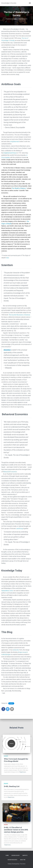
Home (7, 855)
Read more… (23, 772)
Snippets (25, 855)
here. (7, 258)
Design (6, 825)
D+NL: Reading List (12, 786)
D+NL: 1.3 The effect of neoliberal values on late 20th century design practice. (16, 830)
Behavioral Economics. (10, 472)
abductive (16, 650)
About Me (23, 860)
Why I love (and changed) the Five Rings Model (16, 760)
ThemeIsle (22, 864)
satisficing (19, 528)
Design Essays (16, 855)
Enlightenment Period (10, 153)
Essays (11, 703)
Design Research (12, 860)
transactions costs (7, 591)
